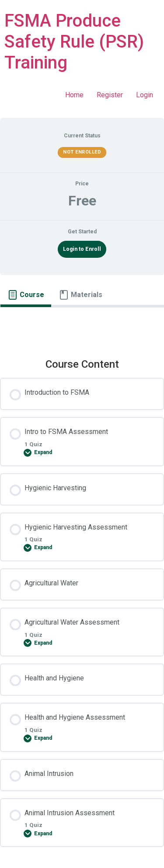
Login (145, 95)
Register (110, 95)
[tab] (26, 295)
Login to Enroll (82, 249)
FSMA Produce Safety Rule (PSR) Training (74, 42)
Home (74, 95)
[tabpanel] (82, 326)
